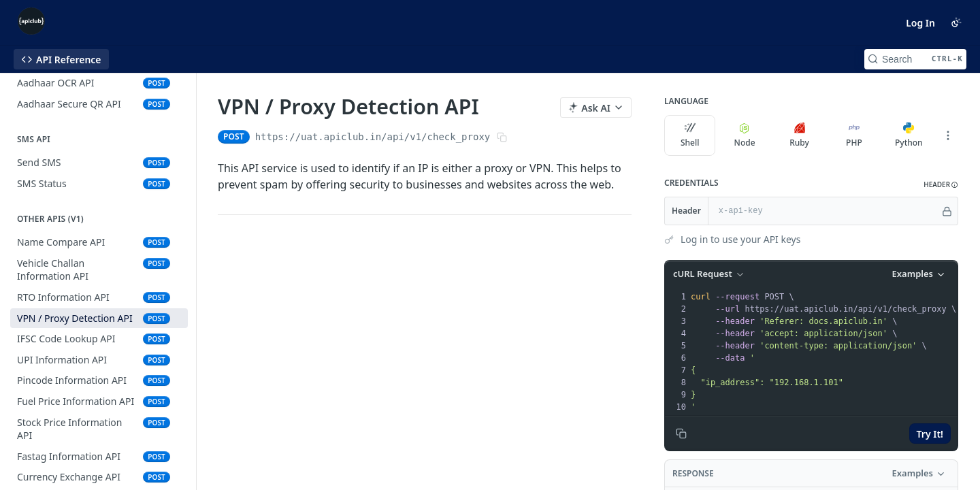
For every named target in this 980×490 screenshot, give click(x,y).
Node (745, 135)
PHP (854, 135)
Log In (920, 23)
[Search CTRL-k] (915, 59)
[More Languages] (948, 135)
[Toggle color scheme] (956, 22)
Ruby (799, 135)
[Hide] (947, 211)
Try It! (930, 434)
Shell (690, 135)
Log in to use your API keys (740, 239)
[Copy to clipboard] (681, 434)
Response (693, 473)
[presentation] (823, 352)
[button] (941, 185)
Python (909, 135)
